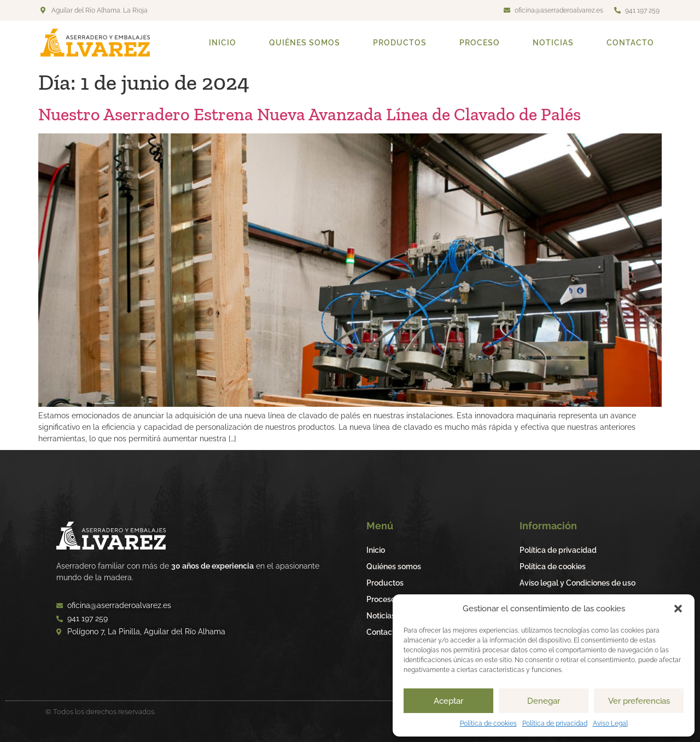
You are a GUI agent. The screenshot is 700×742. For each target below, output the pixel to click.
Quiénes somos (305, 43)
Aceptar (448, 701)
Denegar (544, 701)
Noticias (553, 43)
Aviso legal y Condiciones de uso (577, 583)
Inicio (223, 43)
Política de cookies (488, 723)
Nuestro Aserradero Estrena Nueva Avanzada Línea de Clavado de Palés (310, 114)
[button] (678, 609)
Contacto (630, 43)
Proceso (480, 43)
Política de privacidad (555, 723)
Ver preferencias (639, 701)
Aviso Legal (610, 723)
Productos (400, 43)
